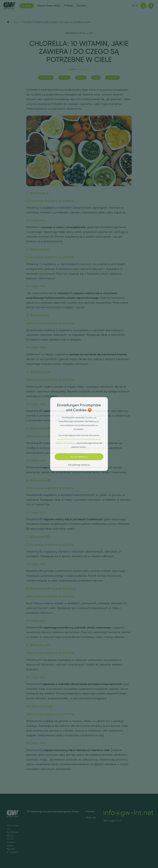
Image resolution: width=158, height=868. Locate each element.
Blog (16, 22)
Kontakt (81, 6)
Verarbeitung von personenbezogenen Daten (53, 811)
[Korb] (151, 6)
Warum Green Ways (49, 6)
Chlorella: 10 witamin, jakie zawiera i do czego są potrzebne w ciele (57, 22)
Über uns (91, 817)
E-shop (27, 6)
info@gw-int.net (128, 812)
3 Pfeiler (68, 6)
